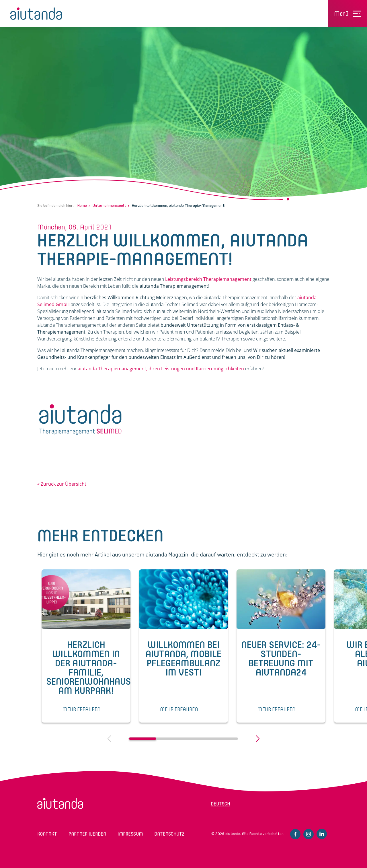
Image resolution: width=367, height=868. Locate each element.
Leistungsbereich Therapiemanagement (208, 279)
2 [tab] (170, 739)
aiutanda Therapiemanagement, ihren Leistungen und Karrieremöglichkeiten (161, 369)
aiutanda (36, 14)
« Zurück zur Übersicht (62, 484)
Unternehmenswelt (109, 206)
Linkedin (322, 834)
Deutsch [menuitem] (220, 804)
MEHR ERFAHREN (82, 709)
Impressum (130, 834)
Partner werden (87, 834)
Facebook (295, 834)
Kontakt (47, 834)
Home (82, 206)
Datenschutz (169, 834)
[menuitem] (234, 806)
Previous (110, 739)
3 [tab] (197, 739)
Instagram (309, 834)
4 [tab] (224, 739)
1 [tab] (143, 739)
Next (257, 739)
